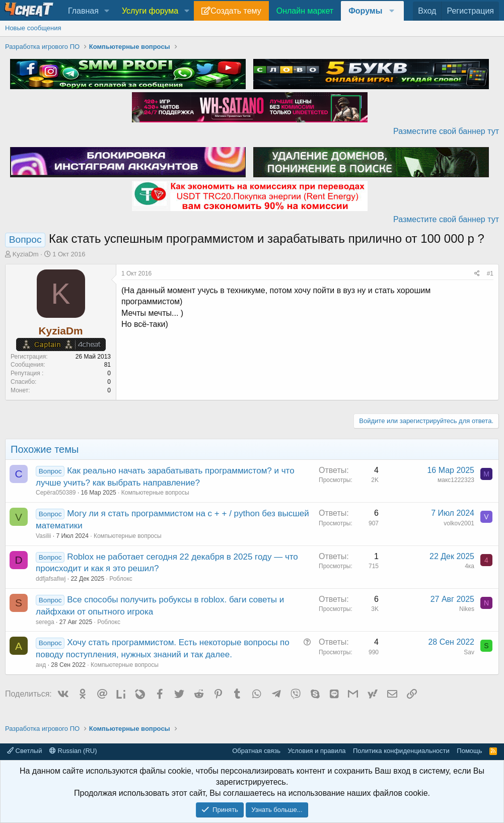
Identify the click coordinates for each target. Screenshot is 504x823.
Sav (469, 652)
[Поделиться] (477, 274)
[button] (107, 11)
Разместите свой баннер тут (446, 131)
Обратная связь (256, 751)
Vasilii (43, 536)
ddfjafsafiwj (51, 579)
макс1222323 (456, 480)
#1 (490, 273)
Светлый (24, 751)
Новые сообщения (33, 28)
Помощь (469, 751)
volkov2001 (459, 523)
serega (45, 622)
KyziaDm (26, 254)
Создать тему (236, 11)
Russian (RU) (73, 751)
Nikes (467, 609)
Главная (83, 11)
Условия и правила (316, 751)
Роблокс (121, 579)
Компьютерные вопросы (155, 493)
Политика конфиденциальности (401, 751)
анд (41, 665)
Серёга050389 (56, 493)
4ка (470, 566)
